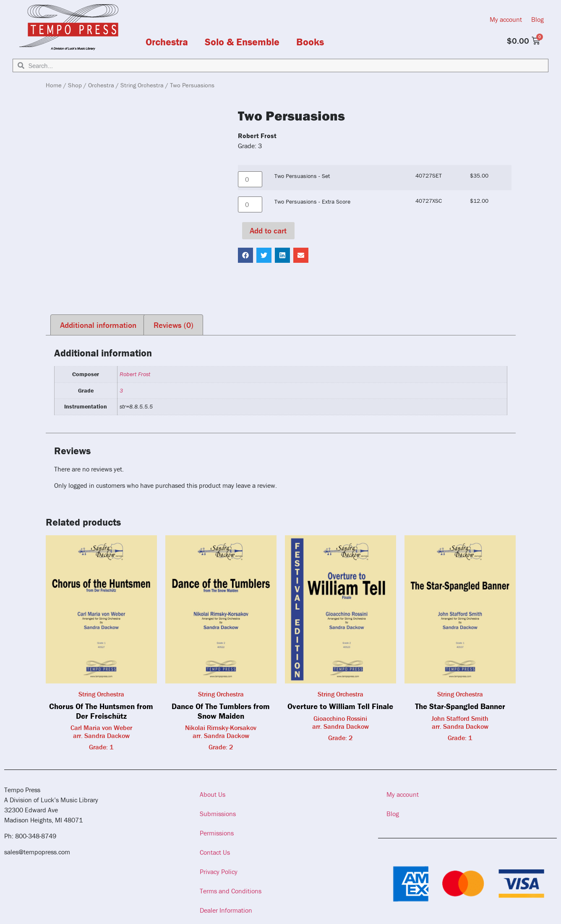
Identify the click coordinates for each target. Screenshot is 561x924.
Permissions (217, 833)
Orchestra (167, 42)
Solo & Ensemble (242, 42)
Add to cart (268, 230)
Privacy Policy (219, 872)
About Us (213, 794)
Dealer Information (226, 910)
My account (506, 19)
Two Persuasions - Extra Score (312, 202)
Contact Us (215, 852)
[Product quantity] (250, 179)
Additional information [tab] (98, 325)
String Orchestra (142, 85)
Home (54, 85)
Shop (75, 85)
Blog (538, 19)
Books (310, 42)
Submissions (218, 814)
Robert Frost (135, 374)
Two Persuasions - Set (302, 176)
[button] (245, 255)
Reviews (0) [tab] (174, 325)
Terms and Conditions (231, 891)
